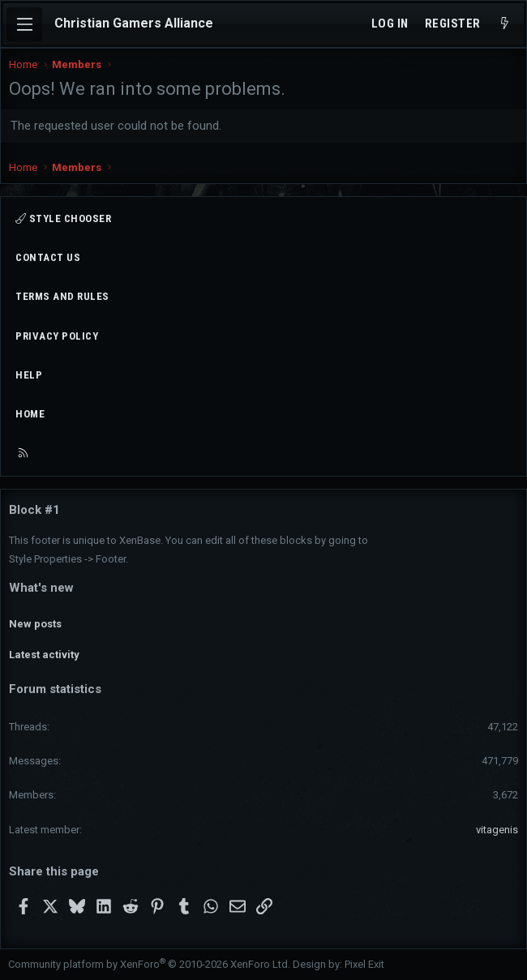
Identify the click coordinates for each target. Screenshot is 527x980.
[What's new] (505, 24)
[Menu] (24, 24)
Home (30, 414)
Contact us (48, 257)
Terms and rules (62, 296)
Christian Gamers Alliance (134, 23)
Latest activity (44, 655)
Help (29, 375)
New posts (35, 624)
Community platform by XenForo (149, 964)
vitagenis (497, 830)
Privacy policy (57, 336)
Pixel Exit (364, 964)
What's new (41, 588)
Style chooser (63, 218)
